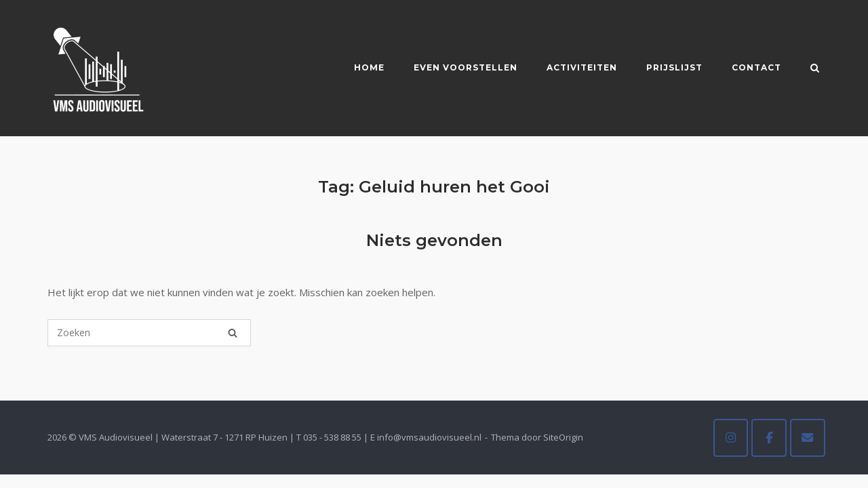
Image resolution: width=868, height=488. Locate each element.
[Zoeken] (233, 333)
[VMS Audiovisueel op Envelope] (808, 438)
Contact (756, 67)
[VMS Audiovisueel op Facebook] (769, 438)
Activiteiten (582, 67)
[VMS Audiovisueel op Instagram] (731, 438)
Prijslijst (674, 67)
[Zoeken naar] (149, 333)
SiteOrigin (563, 437)
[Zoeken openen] (815, 69)
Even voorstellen (466, 67)
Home (369, 67)
